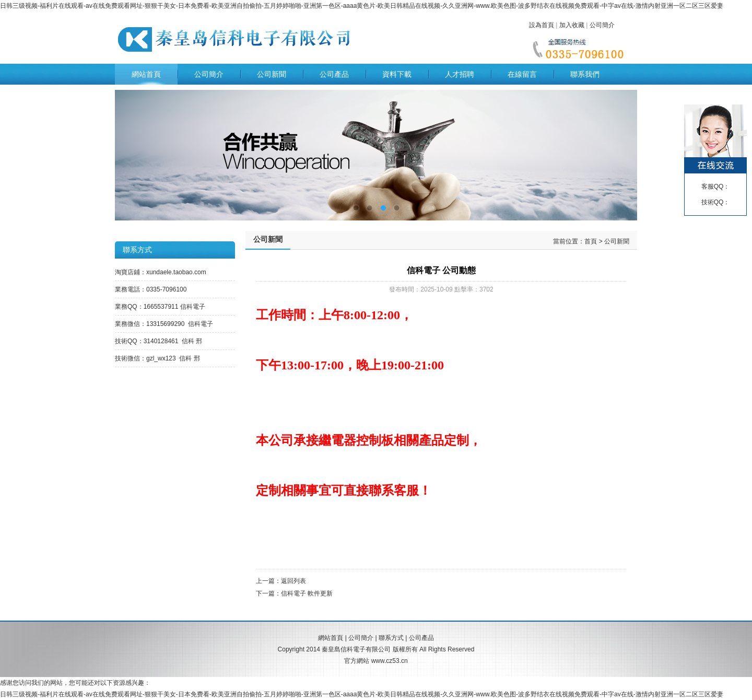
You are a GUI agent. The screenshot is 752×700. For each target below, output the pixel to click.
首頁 (591, 241)
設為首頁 (542, 25)
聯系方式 (391, 638)
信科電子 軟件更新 (307, 593)
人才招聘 (460, 74)
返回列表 (293, 581)
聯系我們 (585, 74)
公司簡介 (602, 25)
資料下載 (397, 74)
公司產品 (334, 74)
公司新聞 (272, 74)
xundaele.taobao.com (176, 272)
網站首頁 (146, 74)
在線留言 (522, 74)
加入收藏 (572, 25)
